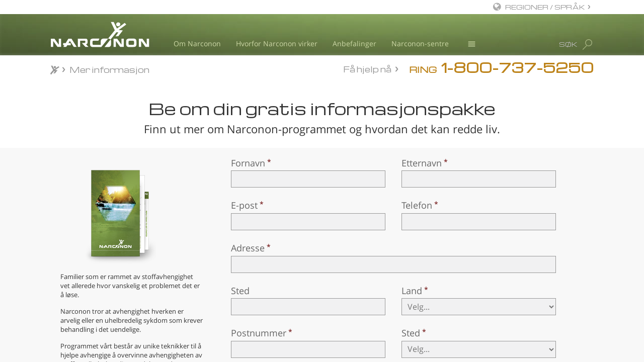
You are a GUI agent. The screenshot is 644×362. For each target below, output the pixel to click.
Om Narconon (197, 43)
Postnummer (259, 333)
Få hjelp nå (367, 69)
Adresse (248, 248)
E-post (244, 205)
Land (412, 291)
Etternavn (422, 163)
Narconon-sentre (420, 43)
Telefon (417, 205)
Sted (240, 291)
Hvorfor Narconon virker (277, 43)
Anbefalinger (354, 43)
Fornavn (248, 163)
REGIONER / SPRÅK (545, 7)
